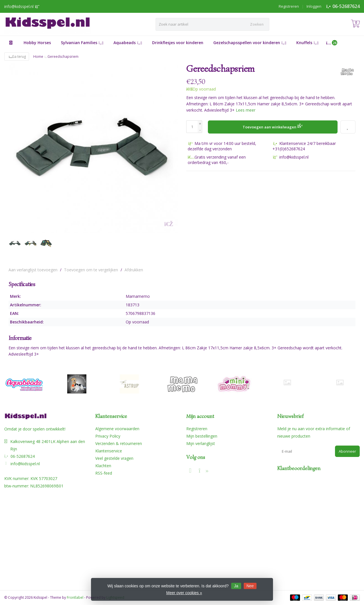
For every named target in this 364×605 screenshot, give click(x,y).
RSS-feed (104, 473)
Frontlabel (75, 597)
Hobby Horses (37, 43)
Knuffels (308, 43)
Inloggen (314, 6)
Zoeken (257, 24)
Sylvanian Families (82, 43)
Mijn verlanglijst (201, 443)
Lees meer (246, 110)
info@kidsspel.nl (25, 464)
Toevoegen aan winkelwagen (273, 126)
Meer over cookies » (184, 593)
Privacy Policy (108, 436)
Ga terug (17, 57)
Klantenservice (109, 451)
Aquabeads (128, 43)
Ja (236, 586)
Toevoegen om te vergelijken (91, 270)
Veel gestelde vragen (114, 458)
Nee (250, 586)
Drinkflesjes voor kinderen (178, 43)
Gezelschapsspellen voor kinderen (250, 43)
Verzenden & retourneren (119, 443)
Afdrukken (134, 270)
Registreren (289, 6)
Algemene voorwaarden (117, 429)
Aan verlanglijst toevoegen (33, 270)
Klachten (103, 466)
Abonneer (347, 451)
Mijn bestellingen (202, 436)
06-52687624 (346, 6)
